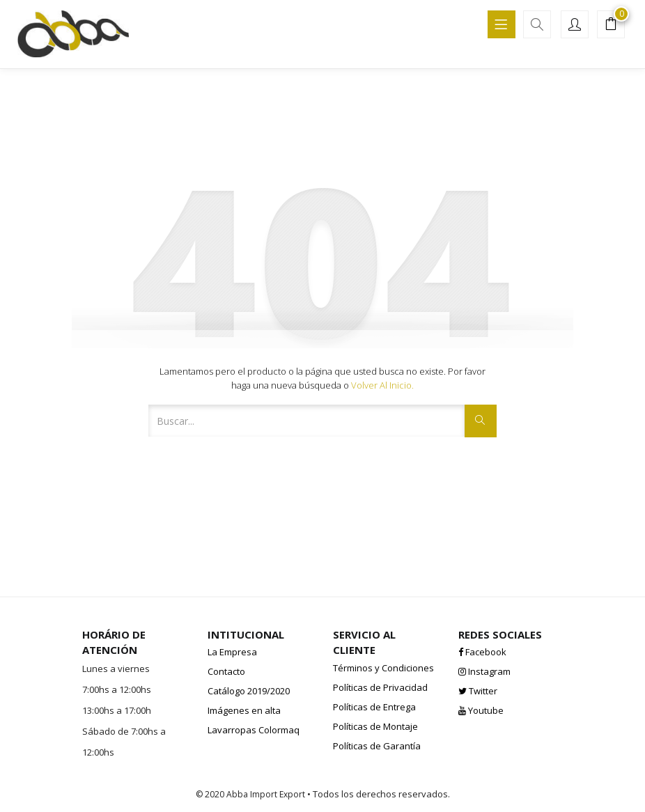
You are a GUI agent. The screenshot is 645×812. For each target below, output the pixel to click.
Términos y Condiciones (383, 668)
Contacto (226, 671)
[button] (611, 26)
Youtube (481, 710)
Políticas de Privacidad (380, 687)
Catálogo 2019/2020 (249, 691)
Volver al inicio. (382, 385)
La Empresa (232, 652)
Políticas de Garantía (377, 746)
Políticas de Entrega (374, 707)
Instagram (484, 671)
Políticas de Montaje (375, 726)
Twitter (478, 691)
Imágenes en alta (244, 710)
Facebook (482, 652)
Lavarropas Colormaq (254, 730)
